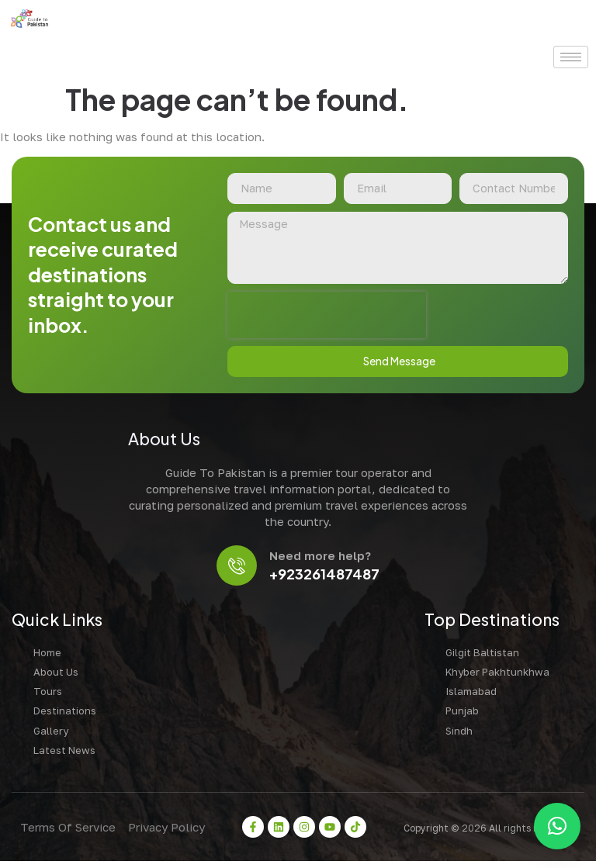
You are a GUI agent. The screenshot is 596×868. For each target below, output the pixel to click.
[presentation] (326, 317)
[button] (557, 826)
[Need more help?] (237, 570)
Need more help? (322, 560)
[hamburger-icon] (571, 57)
